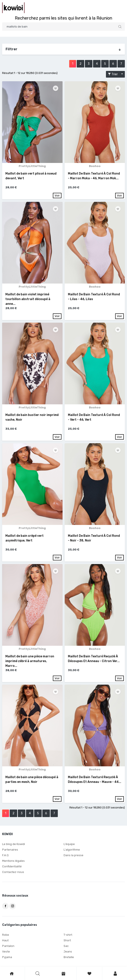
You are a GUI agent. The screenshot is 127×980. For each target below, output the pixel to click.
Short (67, 940)
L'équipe (69, 844)
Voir (57, 196)
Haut (5, 940)
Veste (6, 952)
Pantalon (8, 946)
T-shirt (68, 935)
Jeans (68, 952)
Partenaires (10, 850)
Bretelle (69, 957)
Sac (66, 946)
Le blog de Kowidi (14, 844)
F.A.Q (5, 855)
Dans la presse (73, 855)
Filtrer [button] (63, 49)
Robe (6, 935)
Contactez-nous (13, 872)
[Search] (63, 27)
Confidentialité (12, 866)
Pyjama (7, 957)
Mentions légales (13, 861)
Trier (114, 74)
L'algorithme (72, 850)
